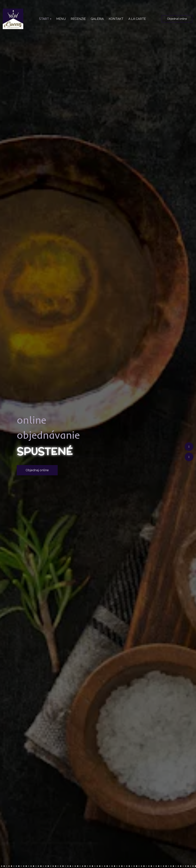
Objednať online (177, 19)
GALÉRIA (97, 19)
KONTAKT (116, 19)
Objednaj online (37, 470)
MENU (61, 19)
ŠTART (45, 19)
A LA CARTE (137, 19)
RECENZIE (78, 19)
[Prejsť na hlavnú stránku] (13, 19)
